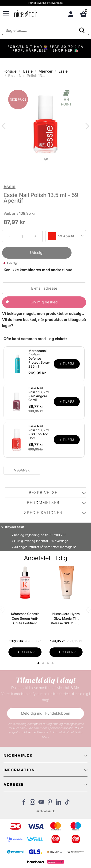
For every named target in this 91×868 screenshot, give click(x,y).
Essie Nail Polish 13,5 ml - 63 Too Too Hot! (39, 432)
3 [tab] (48, 663)
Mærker (45, 71)
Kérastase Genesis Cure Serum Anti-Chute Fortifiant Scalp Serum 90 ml (25, 619)
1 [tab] (39, 663)
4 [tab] (53, 663)
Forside (10, 71)
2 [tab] (44, 663)
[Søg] (45, 30)
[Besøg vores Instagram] (32, 803)
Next (86, 127)
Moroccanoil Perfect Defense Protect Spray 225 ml (39, 358)
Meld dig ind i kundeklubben (45, 713)
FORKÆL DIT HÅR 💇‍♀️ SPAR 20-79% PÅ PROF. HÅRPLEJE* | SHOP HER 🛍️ (45, 48)
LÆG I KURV (25, 652)
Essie (28, 71)
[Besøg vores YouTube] (41, 803)
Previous (5, 127)
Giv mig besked (44, 302)
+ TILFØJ (67, 364)
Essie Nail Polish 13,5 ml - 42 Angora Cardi (39, 394)
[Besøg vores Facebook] (24, 803)
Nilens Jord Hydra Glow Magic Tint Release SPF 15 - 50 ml (66, 619)
